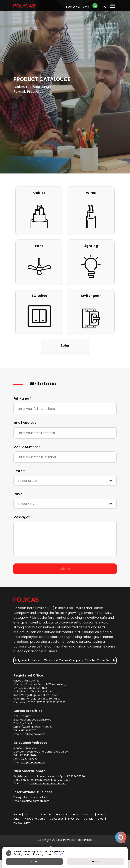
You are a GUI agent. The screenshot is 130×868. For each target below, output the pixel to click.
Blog (101, 819)
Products (46, 814)
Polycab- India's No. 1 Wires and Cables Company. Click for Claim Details (65, 660)
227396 (51, 702)
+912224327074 (28, 730)
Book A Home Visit (78, 7)
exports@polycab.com (35, 801)
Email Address (26, 423)
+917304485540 (75, 776)
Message (22, 517)
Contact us (57, 819)
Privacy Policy (22, 823)
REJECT (96, 861)
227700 (61, 702)
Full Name (22, 398)
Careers (89, 819)
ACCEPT (34, 861)
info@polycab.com (33, 734)
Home (17, 814)
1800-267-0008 (61, 780)
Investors (74, 819)
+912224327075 (28, 759)
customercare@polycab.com (48, 783)
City (18, 494)
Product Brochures (67, 814)
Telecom (88, 814)
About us (31, 814)
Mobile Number (27, 447)
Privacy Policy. (61, 854)
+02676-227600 (36, 702)
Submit (65, 569)
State (19, 471)
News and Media (35, 819)
